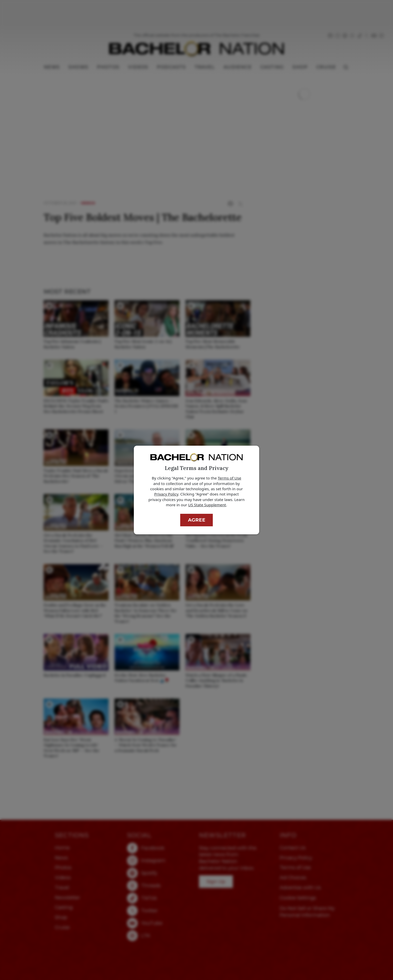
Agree (197, 520)
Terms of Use (230, 478)
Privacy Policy (166, 494)
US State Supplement (207, 505)
